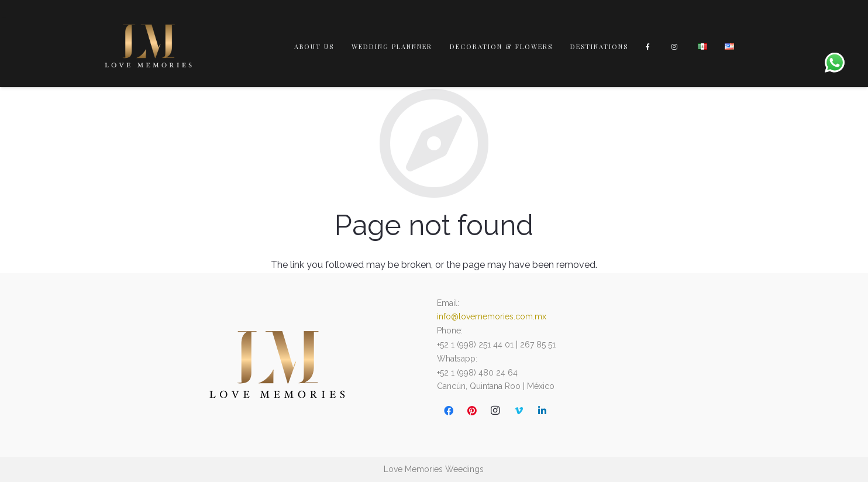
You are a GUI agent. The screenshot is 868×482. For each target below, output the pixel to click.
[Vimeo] (519, 411)
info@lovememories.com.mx (492, 316)
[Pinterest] (472, 411)
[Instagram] (495, 411)
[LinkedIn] (542, 411)
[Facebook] (449, 411)
